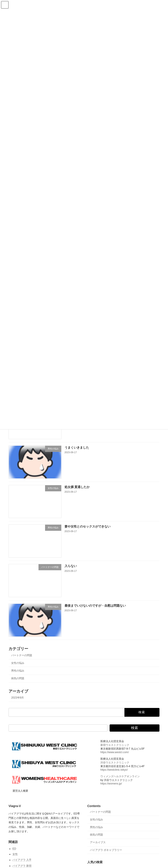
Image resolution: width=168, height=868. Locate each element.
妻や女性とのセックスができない (87, 526)
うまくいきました (77, 447)
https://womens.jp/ (111, 784)
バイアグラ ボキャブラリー (106, 850)
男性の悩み (18, 671)
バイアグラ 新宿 (22, 866)
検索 (135, 728)
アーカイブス (98, 842)
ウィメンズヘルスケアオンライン (120, 776)
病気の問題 (18, 678)
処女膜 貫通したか (77, 487)
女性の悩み (18, 663)
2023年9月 (17, 698)
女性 (15, 854)
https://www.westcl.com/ (115, 752)
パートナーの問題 (22, 655)
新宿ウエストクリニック (115, 745)
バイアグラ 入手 (22, 860)
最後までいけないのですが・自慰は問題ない (95, 605)
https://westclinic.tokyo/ (114, 770)
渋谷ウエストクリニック (115, 763)
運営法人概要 (20, 791)
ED (14, 849)
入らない (71, 566)
